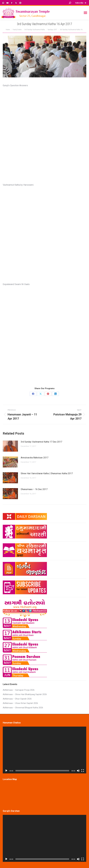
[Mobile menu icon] (85, 13)
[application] (45, 750)
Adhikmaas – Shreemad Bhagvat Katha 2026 (23, 708)
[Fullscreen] (83, 771)
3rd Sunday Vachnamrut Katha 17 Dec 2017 (41, 442)
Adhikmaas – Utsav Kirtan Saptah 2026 (20, 703)
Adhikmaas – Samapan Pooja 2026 (19, 690)
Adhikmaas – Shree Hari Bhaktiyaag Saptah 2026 (25, 694)
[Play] (6, 771)
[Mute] (78, 771)
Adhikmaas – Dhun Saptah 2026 (17, 699)
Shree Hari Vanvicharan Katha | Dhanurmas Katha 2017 (47, 473)
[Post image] (10, 446)
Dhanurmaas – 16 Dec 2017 (34, 489)
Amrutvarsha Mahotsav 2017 (34, 458)
